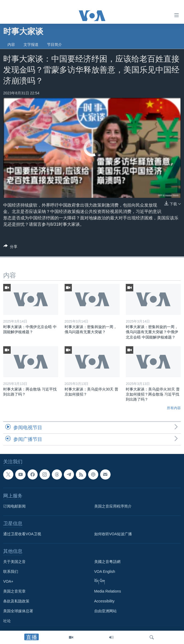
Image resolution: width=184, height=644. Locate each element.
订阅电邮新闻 (14, 506)
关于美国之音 (14, 562)
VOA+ (8, 582)
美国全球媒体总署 (18, 611)
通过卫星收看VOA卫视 (22, 534)
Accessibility (104, 601)
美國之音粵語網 (107, 562)
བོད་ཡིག (100, 582)
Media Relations (108, 591)
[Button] (10, 247)
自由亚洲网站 (105, 611)
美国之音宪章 (14, 591)
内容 (11, 45)
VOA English (105, 572)
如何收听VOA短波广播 (113, 534)
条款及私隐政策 (16, 601)
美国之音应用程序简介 (113, 506)
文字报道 (31, 45)
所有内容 (174, 408)
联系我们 (11, 572)
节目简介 (54, 45)
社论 (7, 621)
